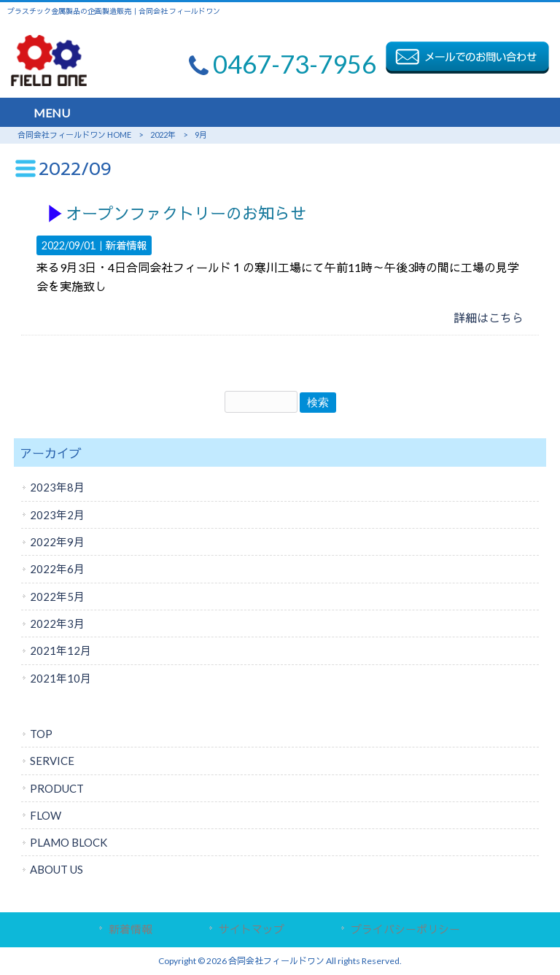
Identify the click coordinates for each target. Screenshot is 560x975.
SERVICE (52, 761)
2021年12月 (61, 650)
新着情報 (126, 245)
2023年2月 (57, 515)
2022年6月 (57, 569)
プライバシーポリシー (405, 929)
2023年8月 (57, 487)
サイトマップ (252, 929)
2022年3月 (57, 624)
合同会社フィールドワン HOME (74, 135)
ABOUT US (57, 869)
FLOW (46, 815)
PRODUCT (57, 788)
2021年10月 (61, 678)
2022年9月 (57, 542)
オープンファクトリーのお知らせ (186, 214)
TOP (41, 734)
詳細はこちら (489, 318)
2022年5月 (57, 597)
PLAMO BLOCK (69, 842)
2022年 (163, 135)
